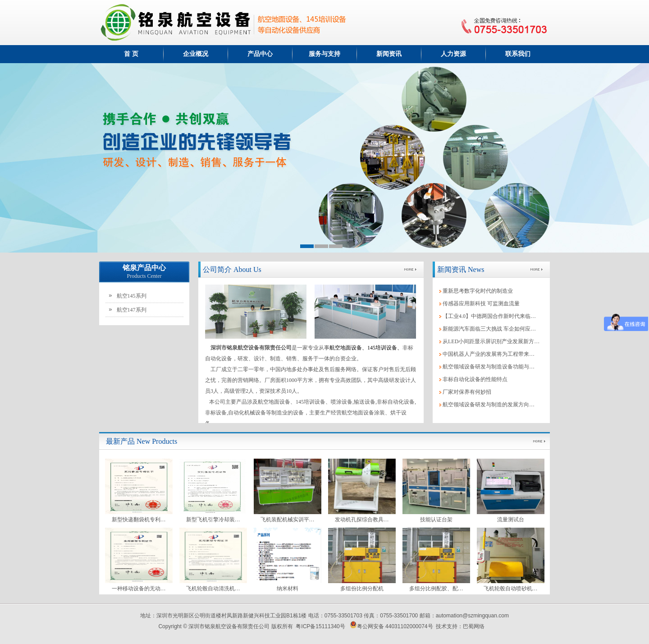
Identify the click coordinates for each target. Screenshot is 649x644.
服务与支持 (324, 54)
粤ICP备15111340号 (320, 626)
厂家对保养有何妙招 (467, 392)
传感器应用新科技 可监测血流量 (481, 304)
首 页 (131, 54)
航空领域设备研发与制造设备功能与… (489, 367)
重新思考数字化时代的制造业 (478, 291)
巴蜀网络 (474, 626)
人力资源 (453, 54)
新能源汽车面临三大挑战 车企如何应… (489, 329)
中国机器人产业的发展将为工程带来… (489, 354)
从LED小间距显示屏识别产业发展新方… (491, 341)
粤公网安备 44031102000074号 (391, 626)
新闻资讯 (389, 54)
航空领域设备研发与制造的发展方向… (489, 405)
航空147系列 (132, 310)
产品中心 (260, 54)
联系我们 (518, 54)
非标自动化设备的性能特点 (475, 379)
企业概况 (196, 54)
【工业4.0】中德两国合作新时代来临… (489, 316)
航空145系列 (132, 296)
